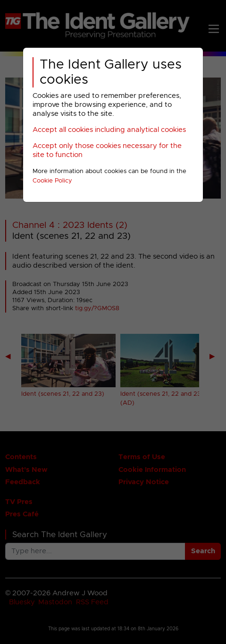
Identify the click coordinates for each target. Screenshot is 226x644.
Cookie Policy (52, 181)
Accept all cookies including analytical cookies (109, 130)
